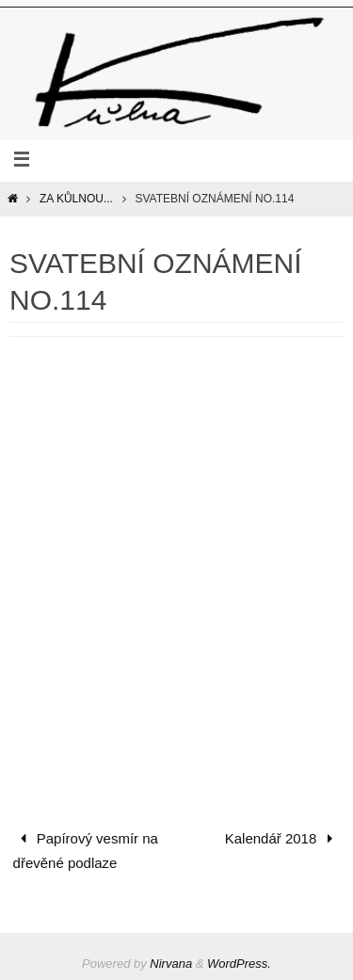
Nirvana (171, 964)
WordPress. (239, 964)
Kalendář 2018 (283, 838)
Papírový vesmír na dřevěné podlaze (86, 851)
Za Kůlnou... (76, 199)
